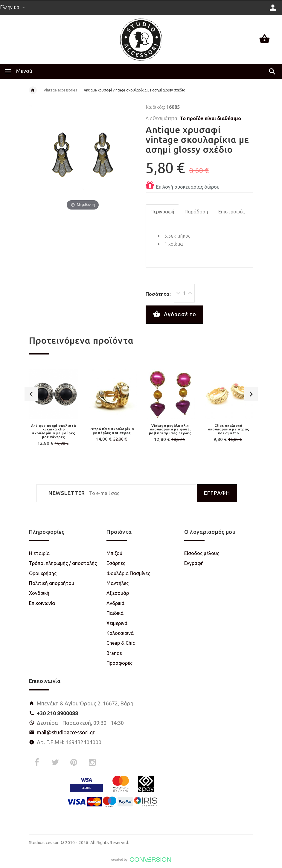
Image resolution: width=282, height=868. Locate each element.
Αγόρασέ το (174, 314)
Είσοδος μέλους (202, 553)
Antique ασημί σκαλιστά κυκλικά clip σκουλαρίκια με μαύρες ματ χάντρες (54, 431)
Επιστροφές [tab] (231, 212)
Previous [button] (31, 394)
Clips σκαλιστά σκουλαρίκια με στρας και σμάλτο (229, 429)
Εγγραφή (194, 563)
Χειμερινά (117, 623)
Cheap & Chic (121, 643)
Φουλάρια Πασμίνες (128, 573)
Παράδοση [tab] (196, 212)
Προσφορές (119, 663)
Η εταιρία (39, 553)
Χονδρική (39, 593)
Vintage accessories (60, 90)
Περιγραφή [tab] (162, 212)
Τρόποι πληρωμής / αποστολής (63, 563)
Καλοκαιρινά (120, 633)
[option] (54, 409)
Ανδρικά (115, 603)
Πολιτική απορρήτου (52, 583)
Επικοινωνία (42, 603)
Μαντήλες (118, 583)
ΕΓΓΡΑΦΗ (217, 493)
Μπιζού (114, 553)
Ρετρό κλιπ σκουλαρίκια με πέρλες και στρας (112, 431)
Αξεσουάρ (118, 593)
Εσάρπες (116, 563)
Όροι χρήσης (43, 573)
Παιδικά (115, 613)
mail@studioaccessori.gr (66, 732)
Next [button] (251, 394)
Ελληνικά (12, 7)
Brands (114, 653)
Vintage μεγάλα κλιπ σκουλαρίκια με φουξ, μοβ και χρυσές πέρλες (170, 429)
